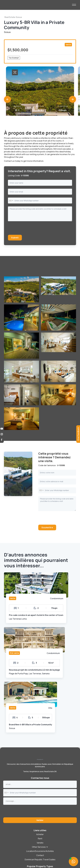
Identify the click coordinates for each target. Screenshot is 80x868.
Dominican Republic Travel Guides (40, 859)
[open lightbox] (15, 72)
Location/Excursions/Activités (40, 851)
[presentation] (27, 229)
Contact (40, 855)
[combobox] (11, 201)
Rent (40, 839)
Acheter (40, 834)
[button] (7, 99)
